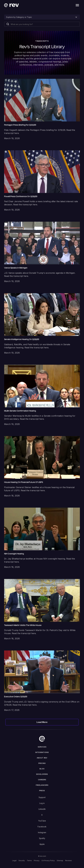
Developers (42, 774)
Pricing (42, 763)
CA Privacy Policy (48, 861)
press (42, 791)
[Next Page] (42, 722)
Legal (14, 861)
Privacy (37, 861)
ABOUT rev (42, 758)
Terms (29, 861)
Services (42, 747)
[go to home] (42, 739)
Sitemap (60, 861)
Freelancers (42, 785)
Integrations (42, 752)
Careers (42, 780)
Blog (42, 769)
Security (22, 861)
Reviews (69, 861)
